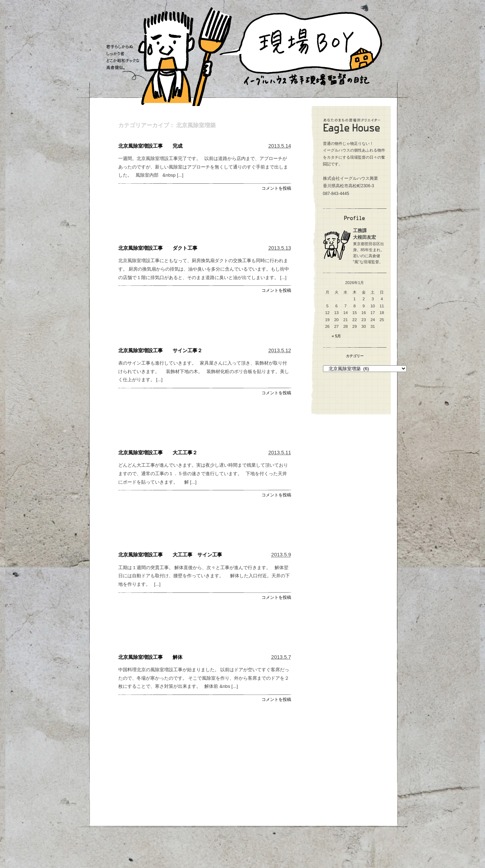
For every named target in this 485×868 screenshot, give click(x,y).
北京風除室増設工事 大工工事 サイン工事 (170, 555)
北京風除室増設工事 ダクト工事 (158, 248)
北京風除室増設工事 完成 (150, 146)
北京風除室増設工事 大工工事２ (158, 453)
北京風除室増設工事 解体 (150, 657)
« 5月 (337, 336)
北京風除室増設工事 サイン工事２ (160, 350)
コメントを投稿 (276, 188)
